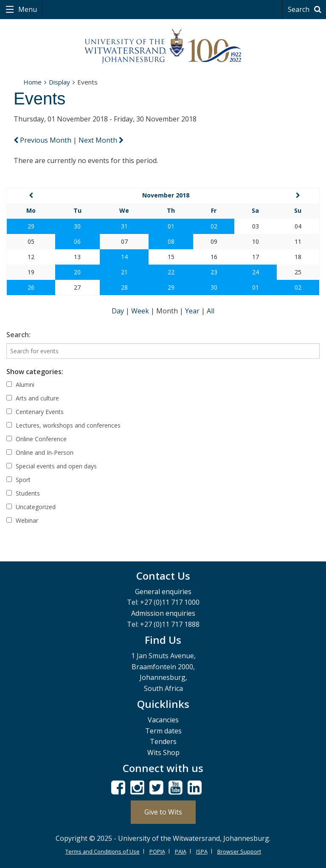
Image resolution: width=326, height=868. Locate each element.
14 (124, 257)
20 (77, 272)
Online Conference (37, 439)
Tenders (163, 741)
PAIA (181, 851)
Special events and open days (52, 466)
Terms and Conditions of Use (103, 851)
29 (31, 226)
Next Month (101, 140)
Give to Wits (163, 812)
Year (193, 311)
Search (306, 9)
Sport (18, 480)
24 (256, 272)
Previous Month (43, 140)
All (211, 311)
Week (141, 311)
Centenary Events (35, 412)
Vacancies (163, 720)
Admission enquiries (163, 613)
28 (124, 287)
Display (59, 82)
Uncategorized (31, 507)
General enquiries (163, 592)
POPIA (157, 851)
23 (214, 272)
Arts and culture (33, 398)
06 (77, 241)
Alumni (20, 385)
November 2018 (166, 195)
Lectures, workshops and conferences (63, 425)
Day (119, 311)
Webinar (22, 520)
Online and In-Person (40, 452)
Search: (18, 335)
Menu (27, 9)
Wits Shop (163, 752)
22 (171, 272)
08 (171, 241)
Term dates (163, 731)
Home (32, 82)
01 (171, 226)
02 (214, 226)
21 (124, 272)
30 (77, 226)
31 (124, 226)
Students (23, 493)
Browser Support (239, 851)
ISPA (202, 851)
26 (31, 287)
